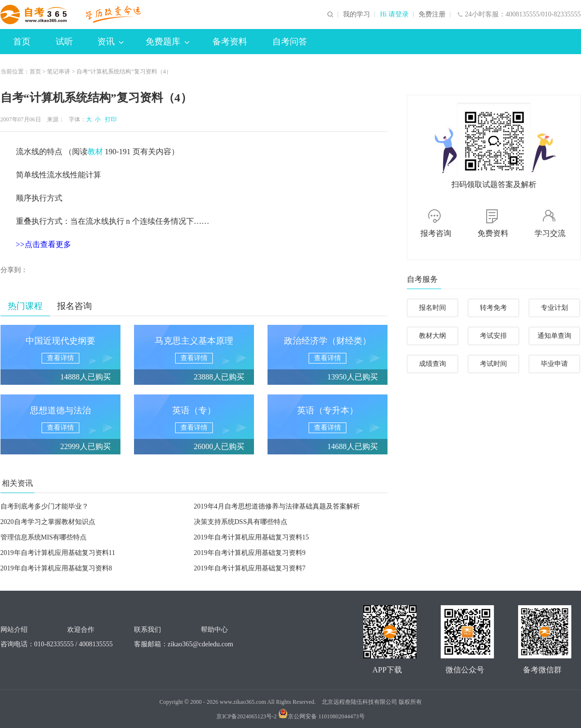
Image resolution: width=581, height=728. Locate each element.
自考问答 (290, 42)
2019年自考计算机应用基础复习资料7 (250, 568)
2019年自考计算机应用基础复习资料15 (252, 537)
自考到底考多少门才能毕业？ (45, 506)
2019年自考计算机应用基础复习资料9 (250, 553)
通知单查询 (554, 336)
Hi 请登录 (394, 15)
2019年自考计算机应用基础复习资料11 (58, 553)
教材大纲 (432, 336)
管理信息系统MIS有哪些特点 (44, 537)
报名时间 (432, 308)
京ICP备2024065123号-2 (246, 716)
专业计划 (554, 308)
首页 (22, 42)
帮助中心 (214, 630)
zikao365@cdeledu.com (201, 644)
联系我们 (148, 630)
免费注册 (432, 15)
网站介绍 (14, 630)
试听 (64, 42)
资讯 (110, 42)
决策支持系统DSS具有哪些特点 (241, 522)
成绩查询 (432, 364)
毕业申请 (554, 364)
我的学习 (357, 15)
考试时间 (493, 364)
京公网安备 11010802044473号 (321, 716)
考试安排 (493, 336)
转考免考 (493, 308)
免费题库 (167, 42)
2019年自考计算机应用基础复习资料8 (56, 568)
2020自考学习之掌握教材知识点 (48, 522)
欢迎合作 (81, 630)
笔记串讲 (59, 72)
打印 (109, 119)
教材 (95, 152)
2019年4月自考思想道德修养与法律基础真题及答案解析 (277, 506)
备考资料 (230, 42)
